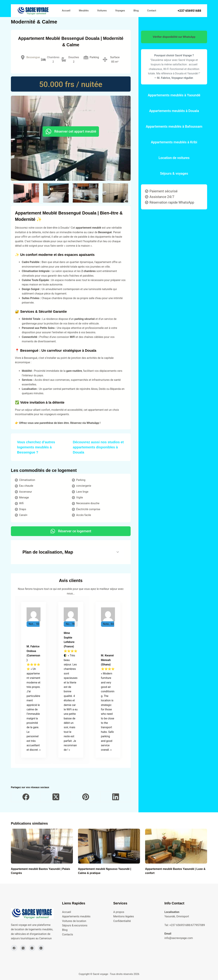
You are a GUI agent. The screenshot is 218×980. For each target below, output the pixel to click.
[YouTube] (41, 948)
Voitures (102, 11)
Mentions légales (124, 916)
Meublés (84, 11)
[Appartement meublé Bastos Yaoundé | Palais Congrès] (42, 846)
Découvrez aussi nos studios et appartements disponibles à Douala (98, 447)
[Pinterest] (86, 797)
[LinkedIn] (116, 797)
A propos (119, 912)
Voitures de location (74, 921)
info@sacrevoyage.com (179, 938)
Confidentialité (122, 921)
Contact (152, 11)
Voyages (120, 11)
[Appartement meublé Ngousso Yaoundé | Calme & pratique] (109, 846)
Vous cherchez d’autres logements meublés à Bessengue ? (36, 447)
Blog (136, 11)
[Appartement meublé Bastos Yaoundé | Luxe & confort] (176, 846)
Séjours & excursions (75, 925)
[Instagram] (32, 948)
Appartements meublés (76, 916)
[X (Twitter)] (56, 797)
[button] (26, 193)
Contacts (68, 934)
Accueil (66, 11)
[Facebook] (26, 797)
